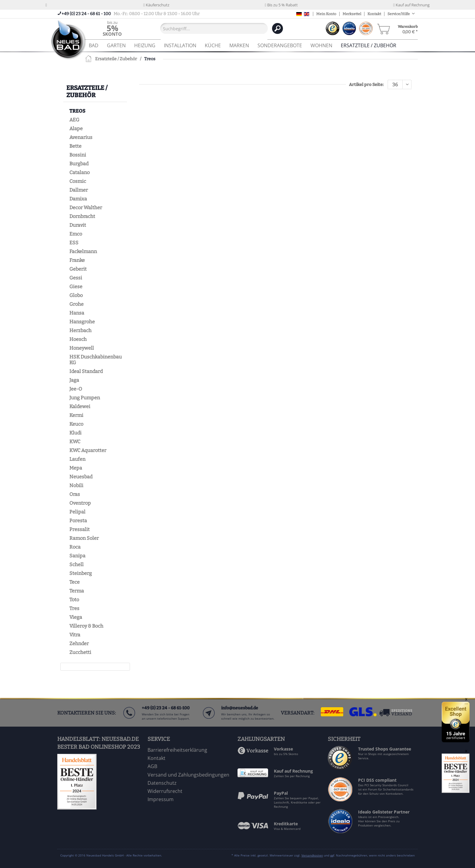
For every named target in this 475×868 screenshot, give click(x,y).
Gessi (76, 278)
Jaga (74, 380)
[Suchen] (277, 28)
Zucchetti (80, 652)
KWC (75, 442)
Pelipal (77, 512)
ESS (74, 243)
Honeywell (82, 348)
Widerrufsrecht (165, 791)
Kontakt (374, 14)
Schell (76, 564)
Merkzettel (352, 14)
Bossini (78, 155)
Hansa (77, 313)
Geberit (78, 269)
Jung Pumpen (85, 398)
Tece (75, 582)
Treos (77, 111)
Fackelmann (83, 251)
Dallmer (79, 190)
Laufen (77, 459)
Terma (77, 591)
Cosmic (78, 181)
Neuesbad (81, 477)
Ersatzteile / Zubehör (87, 91)
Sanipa (77, 556)
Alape (76, 129)
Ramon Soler (84, 538)
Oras (75, 494)
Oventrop (80, 503)
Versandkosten (312, 855)
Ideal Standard (86, 371)
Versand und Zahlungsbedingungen (188, 775)
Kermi (76, 415)
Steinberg (81, 573)
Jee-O (76, 389)
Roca (75, 547)
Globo (76, 295)
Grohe (76, 304)
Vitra (75, 635)
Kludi (75, 433)
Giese (76, 287)
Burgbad (79, 164)
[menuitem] (112, 28)
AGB (152, 766)
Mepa (76, 468)
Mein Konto (326, 14)
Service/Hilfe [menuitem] (399, 14)
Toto (74, 600)
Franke (77, 260)
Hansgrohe (82, 322)
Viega (76, 617)
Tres (74, 608)
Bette (75, 146)
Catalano (80, 172)
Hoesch (78, 339)
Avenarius (81, 137)
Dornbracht (82, 216)
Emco (76, 234)
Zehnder (79, 644)
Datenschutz (162, 783)
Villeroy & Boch (86, 626)
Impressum (161, 799)
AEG (74, 120)
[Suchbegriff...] (214, 28)
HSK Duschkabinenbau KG (96, 360)
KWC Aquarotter (88, 450)
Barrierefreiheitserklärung (177, 750)
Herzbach (80, 330)
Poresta (78, 521)
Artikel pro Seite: (366, 85)
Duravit (78, 225)
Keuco (76, 424)
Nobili (76, 485)
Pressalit (80, 529)
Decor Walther (86, 208)
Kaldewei (80, 406)
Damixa (78, 199)
